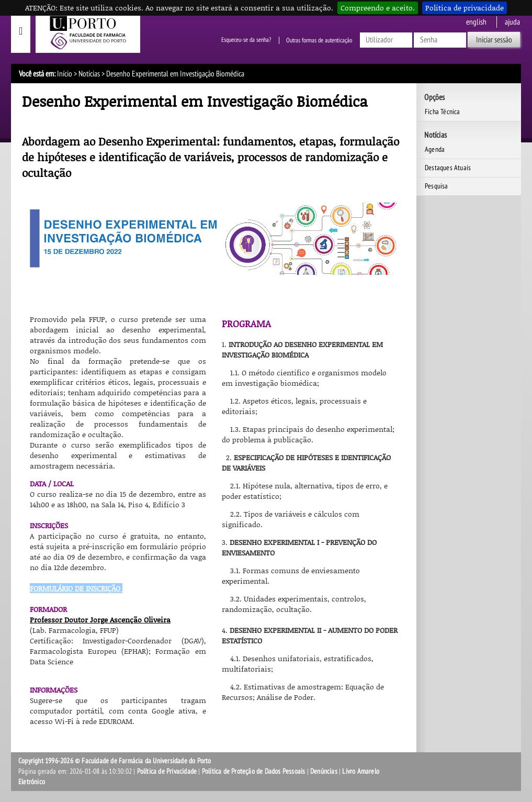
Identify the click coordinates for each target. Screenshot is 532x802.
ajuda (512, 22)
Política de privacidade (465, 8)
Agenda (435, 149)
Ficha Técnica (443, 112)
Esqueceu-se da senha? (246, 40)
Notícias (89, 74)
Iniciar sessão (494, 40)
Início (65, 74)
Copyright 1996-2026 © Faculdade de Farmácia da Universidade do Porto (115, 761)
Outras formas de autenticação (319, 40)
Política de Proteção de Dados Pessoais (254, 771)
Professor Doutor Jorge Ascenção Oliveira (100, 620)
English (476, 22)
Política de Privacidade (167, 771)
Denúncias (324, 771)
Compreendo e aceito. (378, 8)
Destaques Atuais (448, 168)
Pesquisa (437, 186)
